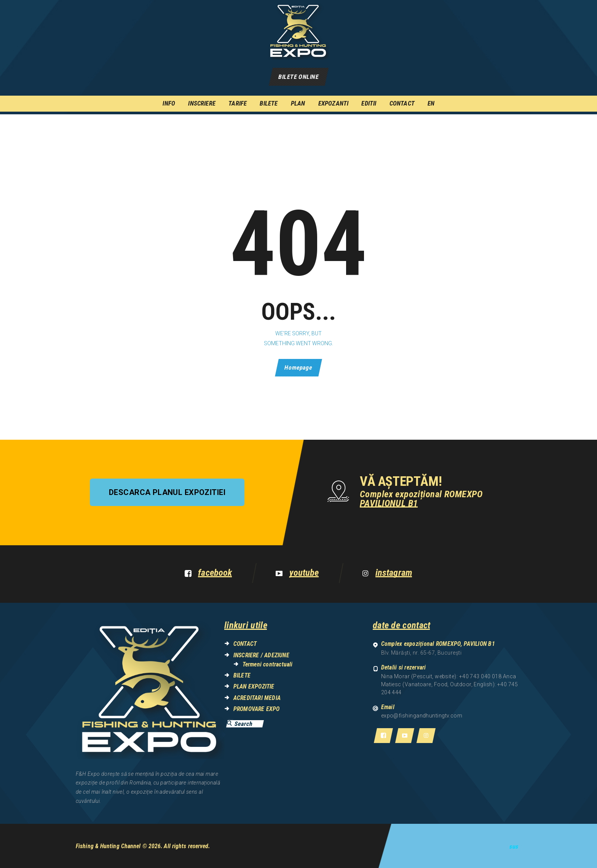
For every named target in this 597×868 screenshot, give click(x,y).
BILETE (242, 675)
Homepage (299, 368)
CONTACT (245, 644)
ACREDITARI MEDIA (257, 698)
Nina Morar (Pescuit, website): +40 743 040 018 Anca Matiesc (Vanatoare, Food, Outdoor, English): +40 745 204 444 (449, 684)
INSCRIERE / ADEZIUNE (261, 655)
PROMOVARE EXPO (257, 709)
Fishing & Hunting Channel (108, 846)
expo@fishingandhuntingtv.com (422, 716)
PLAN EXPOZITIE (254, 686)
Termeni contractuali (268, 664)
